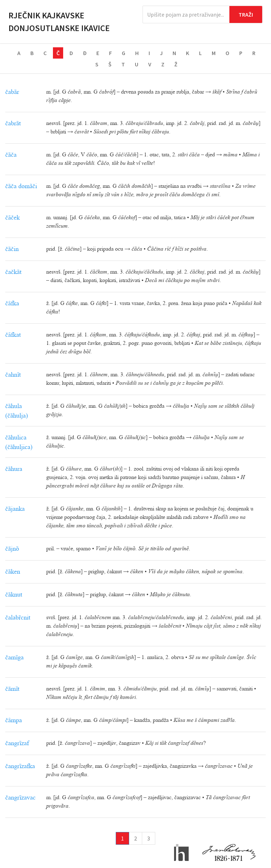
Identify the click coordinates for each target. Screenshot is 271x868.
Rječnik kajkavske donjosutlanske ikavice (59, 22)
